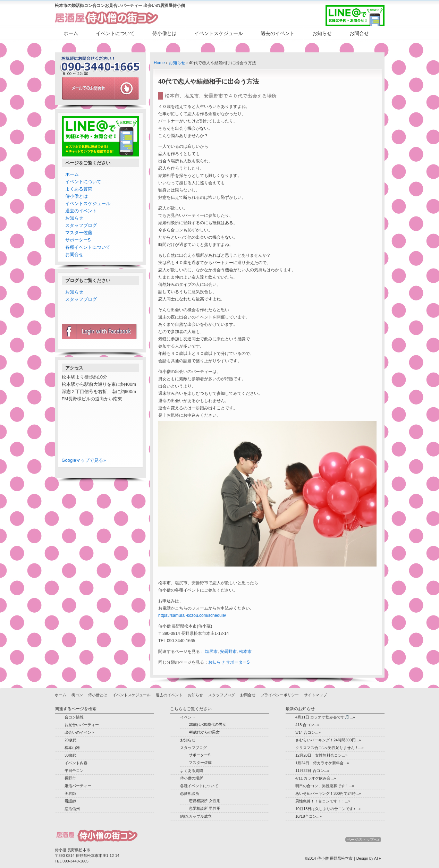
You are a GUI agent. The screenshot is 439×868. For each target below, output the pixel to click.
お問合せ (359, 33)
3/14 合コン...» (308, 732)
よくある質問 (79, 189)
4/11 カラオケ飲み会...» (316, 778)
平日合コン (74, 771)
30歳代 (70, 755)
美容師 (70, 793)
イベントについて (115, 33)
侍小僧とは (164, 33)
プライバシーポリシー (280, 695)
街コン (77, 695)
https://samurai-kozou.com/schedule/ (192, 615)
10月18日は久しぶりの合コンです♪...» (328, 809)
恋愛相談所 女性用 (205, 801)
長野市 (70, 778)
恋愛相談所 (190, 793)
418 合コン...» (307, 725)
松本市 (245, 652)
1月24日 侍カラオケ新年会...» (322, 763)
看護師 (70, 801)
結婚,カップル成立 (196, 816)
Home (159, 63)
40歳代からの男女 (204, 732)
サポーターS (238, 662)
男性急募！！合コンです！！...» (323, 801)
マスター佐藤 (79, 233)
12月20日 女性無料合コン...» (321, 755)
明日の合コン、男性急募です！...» (325, 786)
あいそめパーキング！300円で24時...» (328, 793)
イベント (188, 717)
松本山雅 (72, 748)
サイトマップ (315, 695)
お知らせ (322, 33)
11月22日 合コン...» (312, 771)
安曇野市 (228, 652)
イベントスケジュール (219, 33)
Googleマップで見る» (84, 460)
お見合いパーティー (82, 725)
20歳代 (70, 740)
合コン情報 (74, 717)
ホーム (71, 33)
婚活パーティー (78, 786)
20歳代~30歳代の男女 (208, 724)
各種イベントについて (88, 247)
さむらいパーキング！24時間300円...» (328, 740)
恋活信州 (72, 809)
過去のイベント (278, 33)
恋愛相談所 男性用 (205, 808)
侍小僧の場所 (192, 778)
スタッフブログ (81, 225)
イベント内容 (76, 763)
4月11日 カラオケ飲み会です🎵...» (325, 717)
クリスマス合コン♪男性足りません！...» (330, 748)
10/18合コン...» (309, 816)
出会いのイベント (80, 732)
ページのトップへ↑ (363, 840)
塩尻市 (211, 652)
